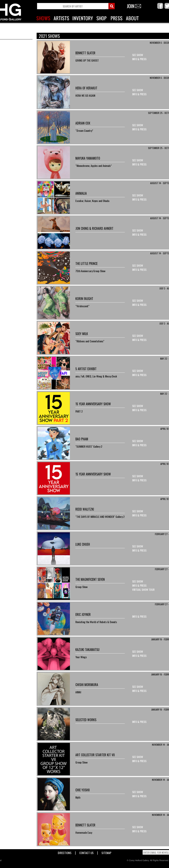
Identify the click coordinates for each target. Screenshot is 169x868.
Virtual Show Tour (143, 589)
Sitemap (106, 852)
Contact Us (86, 852)
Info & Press (139, 59)
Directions (65, 852)
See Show (138, 55)
